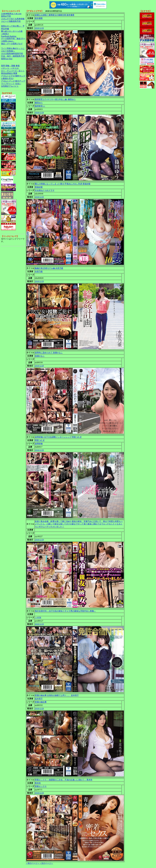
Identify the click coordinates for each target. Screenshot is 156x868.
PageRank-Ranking (9, 36)
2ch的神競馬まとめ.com (11, 14)
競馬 (3, 66)
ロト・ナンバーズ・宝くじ (13, 71)
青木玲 (38, 783)
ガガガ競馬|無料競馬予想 (12, 54)
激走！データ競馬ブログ (12, 44)
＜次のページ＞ (46, 863)
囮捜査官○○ (40, 106)
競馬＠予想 (6, 16)
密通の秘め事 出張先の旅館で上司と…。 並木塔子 (57, 695)
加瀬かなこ (40, 356)
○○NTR (38, 618)
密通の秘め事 (41, 702)
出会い (18, 84)
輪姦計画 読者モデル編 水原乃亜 (49, 268)
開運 (15, 73)
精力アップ (20, 81)
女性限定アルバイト (10, 86)
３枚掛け (5, 34)
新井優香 (39, 18)
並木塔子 (39, 699)
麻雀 (18, 66)
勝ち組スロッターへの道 (12, 31)
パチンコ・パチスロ (10, 68)
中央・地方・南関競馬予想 (13, 56)
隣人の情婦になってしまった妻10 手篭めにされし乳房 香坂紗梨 (63, 184)
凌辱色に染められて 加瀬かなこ (49, 353)
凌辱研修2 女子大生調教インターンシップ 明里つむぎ (58, 437)
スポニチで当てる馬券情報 (13, 19)
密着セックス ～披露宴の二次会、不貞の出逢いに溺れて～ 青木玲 (64, 780)
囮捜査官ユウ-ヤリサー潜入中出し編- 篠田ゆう (55, 99)
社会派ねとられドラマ (45, 190)
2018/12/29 (39, 28)
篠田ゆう (39, 103)
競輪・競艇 (10, 66)
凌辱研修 (39, 444)
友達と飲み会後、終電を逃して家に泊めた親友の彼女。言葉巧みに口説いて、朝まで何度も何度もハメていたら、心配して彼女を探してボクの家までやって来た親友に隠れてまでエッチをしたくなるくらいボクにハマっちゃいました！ (79, 524)
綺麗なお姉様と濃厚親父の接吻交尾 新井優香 (55, 15)
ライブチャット (8, 84)
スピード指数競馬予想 (11, 21)
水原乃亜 (39, 271)
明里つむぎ (40, 440)
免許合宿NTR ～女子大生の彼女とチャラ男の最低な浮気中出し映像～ (65, 611)
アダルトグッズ (8, 81)
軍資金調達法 (7, 73)
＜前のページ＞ (33, 863)
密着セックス (41, 786)
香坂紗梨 (39, 187)
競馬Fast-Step (7, 59)
